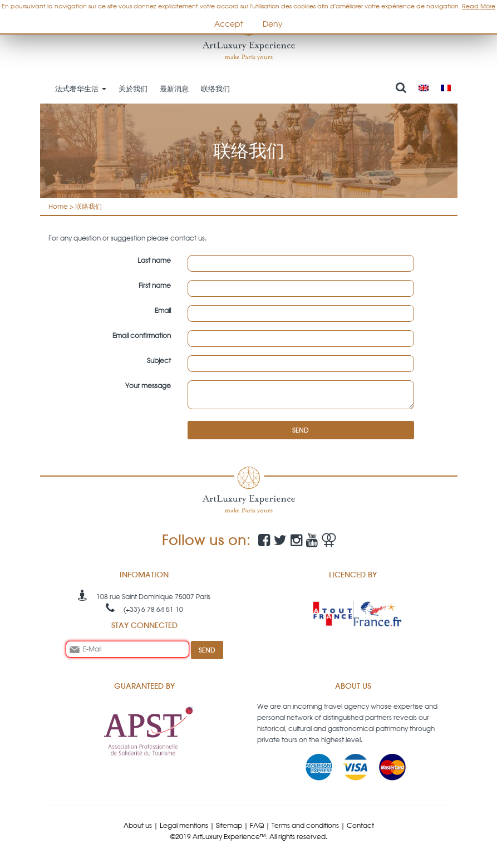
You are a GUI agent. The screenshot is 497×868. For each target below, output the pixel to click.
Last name (154, 260)
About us (138, 825)
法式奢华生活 (81, 88)
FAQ (257, 825)
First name (155, 285)
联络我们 (215, 88)
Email (163, 310)
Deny (273, 24)
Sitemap (229, 825)
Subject (159, 361)
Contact (360, 825)
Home (58, 206)
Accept (229, 24)
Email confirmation (142, 335)
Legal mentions (184, 825)
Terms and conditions (305, 825)
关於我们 (133, 88)
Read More (479, 6)
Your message (148, 386)
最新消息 (174, 88)
